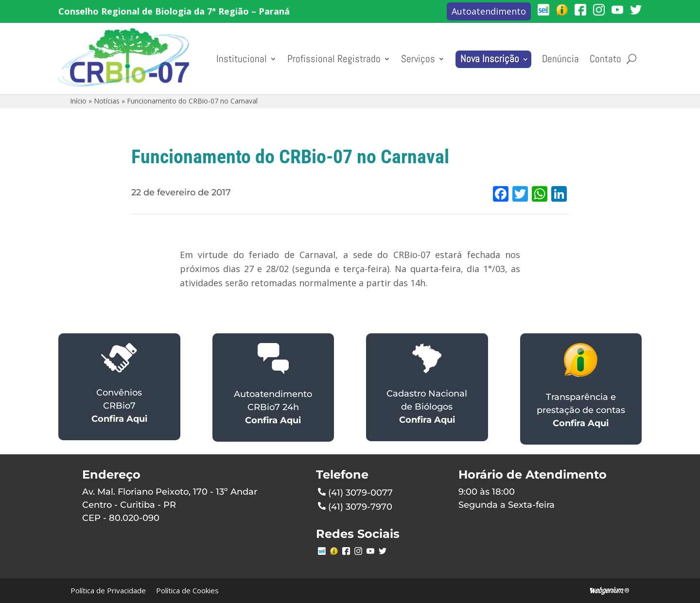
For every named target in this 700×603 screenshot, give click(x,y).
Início (78, 101)
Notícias (107, 101)
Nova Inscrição (490, 59)
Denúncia (560, 59)
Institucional (242, 59)
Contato (605, 59)
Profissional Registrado (334, 59)
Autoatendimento (489, 11)
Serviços (418, 59)
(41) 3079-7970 (355, 506)
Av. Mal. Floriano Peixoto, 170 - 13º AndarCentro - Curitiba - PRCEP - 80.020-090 (170, 505)
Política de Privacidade (108, 590)
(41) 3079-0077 (355, 492)
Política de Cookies (187, 590)
